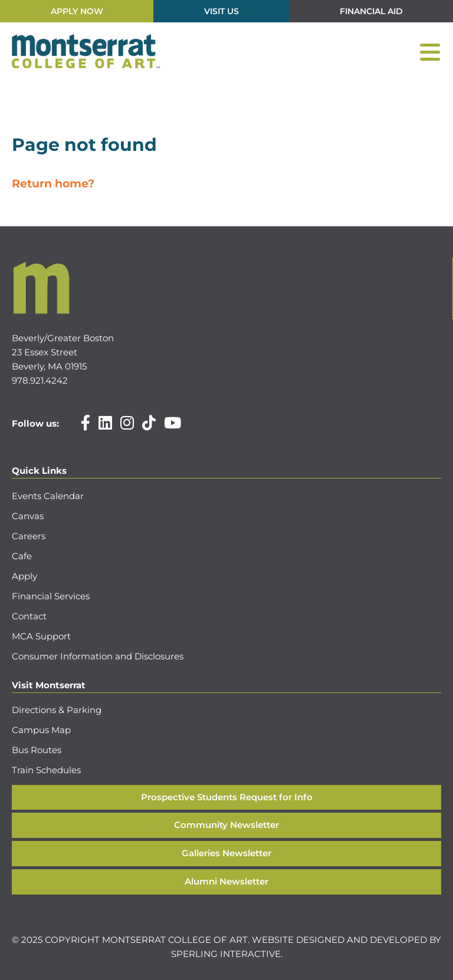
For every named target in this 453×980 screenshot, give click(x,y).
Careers (29, 536)
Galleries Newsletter (226, 853)
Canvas (28, 516)
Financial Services (51, 596)
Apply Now (77, 11)
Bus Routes (37, 750)
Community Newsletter (226, 825)
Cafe (22, 556)
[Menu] (430, 52)
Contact (29, 616)
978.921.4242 (40, 380)
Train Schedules (46, 770)
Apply (24, 576)
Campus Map (41, 730)
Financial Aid (371, 11)
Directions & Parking (57, 710)
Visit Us (221, 11)
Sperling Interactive (226, 954)
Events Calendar (48, 496)
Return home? (53, 184)
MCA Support (41, 636)
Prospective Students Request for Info (227, 797)
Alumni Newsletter (226, 881)
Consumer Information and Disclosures (98, 656)
